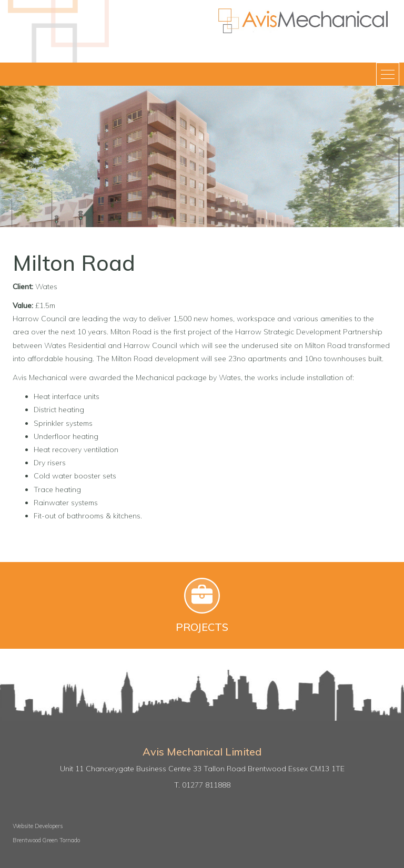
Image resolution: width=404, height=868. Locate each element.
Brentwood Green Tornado (46, 840)
